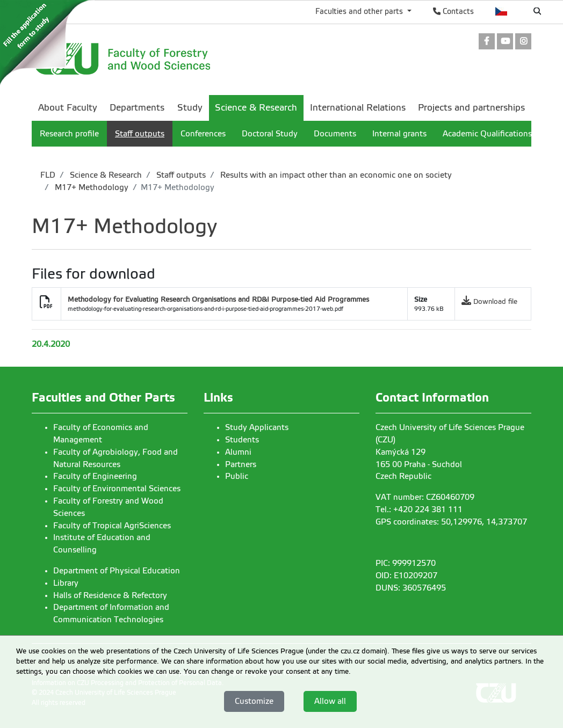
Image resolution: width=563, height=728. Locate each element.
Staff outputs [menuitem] (140, 134)
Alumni (238, 452)
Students (242, 440)
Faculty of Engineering (95, 476)
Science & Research (105, 175)
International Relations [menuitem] (358, 108)
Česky (501, 11)
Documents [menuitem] (335, 134)
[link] (487, 42)
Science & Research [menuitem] (256, 108)
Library (66, 583)
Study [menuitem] (190, 108)
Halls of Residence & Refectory (110, 595)
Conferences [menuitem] (203, 134)
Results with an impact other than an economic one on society (335, 175)
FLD (48, 175)
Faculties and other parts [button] (360, 11)
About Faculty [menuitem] (68, 108)
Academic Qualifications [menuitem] (487, 134)
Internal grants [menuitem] (399, 134)
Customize (254, 701)
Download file (495, 301)
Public (237, 476)
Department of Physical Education (117, 571)
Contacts (453, 11)
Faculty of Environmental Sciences (117, 489)
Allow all (330, 701)
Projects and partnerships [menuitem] (471, 108)
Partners (241, 464)
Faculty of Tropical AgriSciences (112, 526)
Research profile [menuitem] (69, 134)
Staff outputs (180, 175)
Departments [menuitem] (137, 108)
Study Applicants (257, 427)
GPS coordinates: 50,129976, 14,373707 (451, 522)
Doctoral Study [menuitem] (270, 134)
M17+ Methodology (91, 187)
